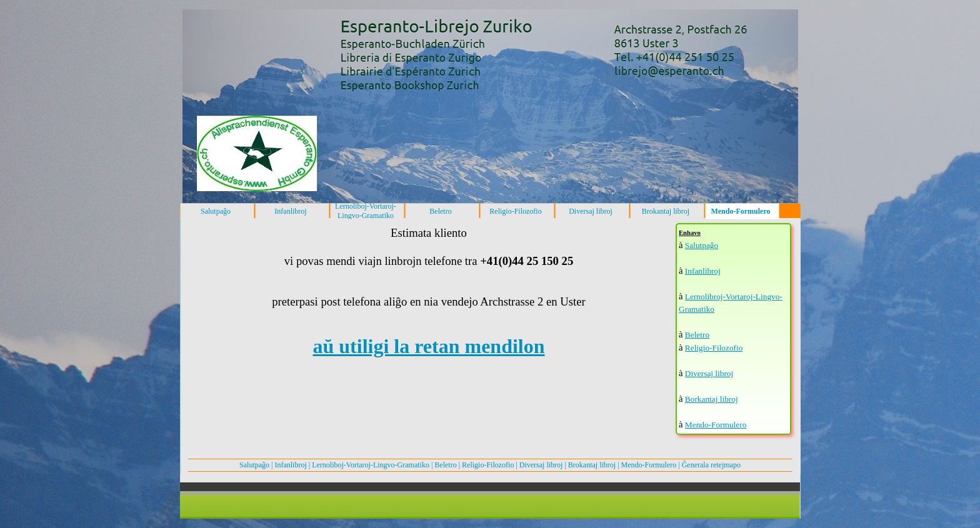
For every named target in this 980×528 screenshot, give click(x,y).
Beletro (697, 335)
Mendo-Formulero (716, 425)
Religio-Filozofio (714, 348)
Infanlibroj (703, 271)
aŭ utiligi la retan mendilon (428, 346)
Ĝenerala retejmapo (711, 465)
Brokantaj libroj (592, 465)
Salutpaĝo (702, 245)
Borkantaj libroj (712, 399)
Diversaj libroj (709, 373)
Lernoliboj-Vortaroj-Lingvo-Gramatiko (371, 465)
